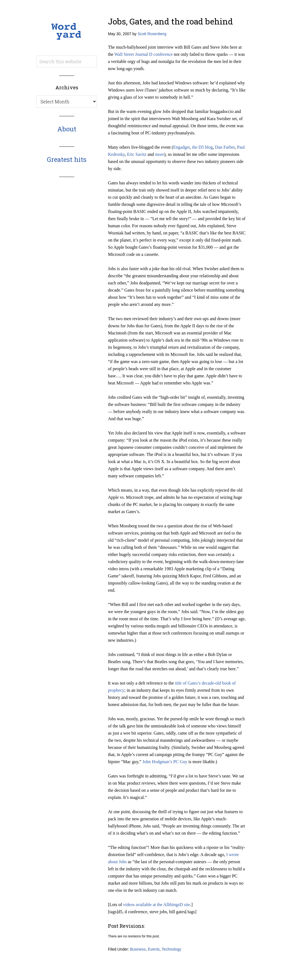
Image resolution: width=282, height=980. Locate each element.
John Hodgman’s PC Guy (165, 762)
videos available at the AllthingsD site (157, 905)
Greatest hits (67, 159)
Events (154, 949)
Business (138, 949)
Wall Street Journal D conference (143, 54)
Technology (171, 949)
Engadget (181, 147)
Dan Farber (225, 147)
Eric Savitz (137, 154)
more (160, 154)
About (67, 129)
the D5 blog (202, 147)
